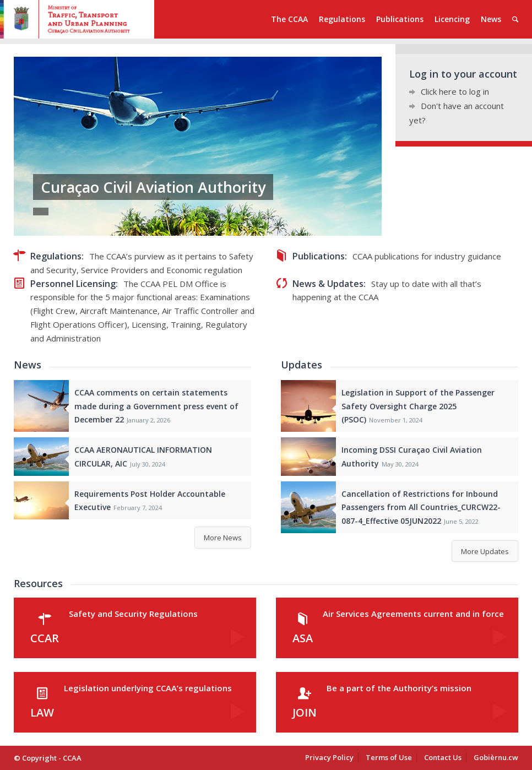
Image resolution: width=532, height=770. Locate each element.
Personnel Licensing (73, 284)
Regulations (56, 256)
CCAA (72, 758)
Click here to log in (455, 91)
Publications (319, 256)
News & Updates (328, 284)
